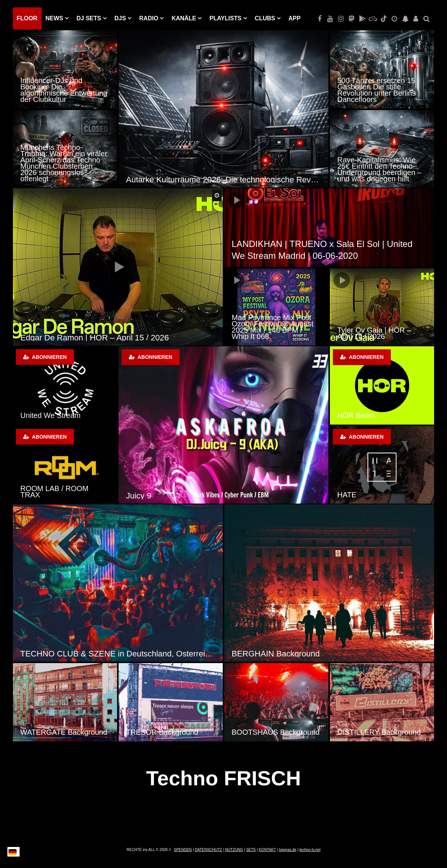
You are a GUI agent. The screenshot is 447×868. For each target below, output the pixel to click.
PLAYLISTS (226, 18)
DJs (120, 18)
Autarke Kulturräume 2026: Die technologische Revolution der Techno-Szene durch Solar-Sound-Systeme (223, 180)
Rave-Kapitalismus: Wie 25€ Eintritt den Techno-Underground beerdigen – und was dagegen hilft (379, 169)
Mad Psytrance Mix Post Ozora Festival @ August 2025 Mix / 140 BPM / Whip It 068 (273, 327)
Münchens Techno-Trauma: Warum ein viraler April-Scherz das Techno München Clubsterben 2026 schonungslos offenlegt (64, 163)
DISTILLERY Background (379, 732)
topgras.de (288, 850)
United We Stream (50, 415)
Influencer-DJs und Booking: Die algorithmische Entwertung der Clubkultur (64, 90)
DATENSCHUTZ (208, 850)
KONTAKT (267, 850)
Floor (27, 18)
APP (295, 18)
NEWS (54, 18)
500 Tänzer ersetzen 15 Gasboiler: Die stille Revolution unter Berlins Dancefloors (376, 90)
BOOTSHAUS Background (276, 732)
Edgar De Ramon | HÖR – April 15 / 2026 (95, 338)
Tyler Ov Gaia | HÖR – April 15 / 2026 (374, 333)
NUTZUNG (234, 850)
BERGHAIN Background (276, 654)
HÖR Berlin (356, 415)
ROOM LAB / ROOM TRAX (54, 492)
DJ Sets (89, 18)
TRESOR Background (162, 732)
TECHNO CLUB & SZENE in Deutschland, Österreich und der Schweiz (118, 654)
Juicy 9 (139, 496)
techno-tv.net (310, 850)
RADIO (149, 18)
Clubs (265, 18)
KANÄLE (184, 18)
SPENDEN (183, 850)
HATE (347, 495)
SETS (251, 850)
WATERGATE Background (64, 732)
